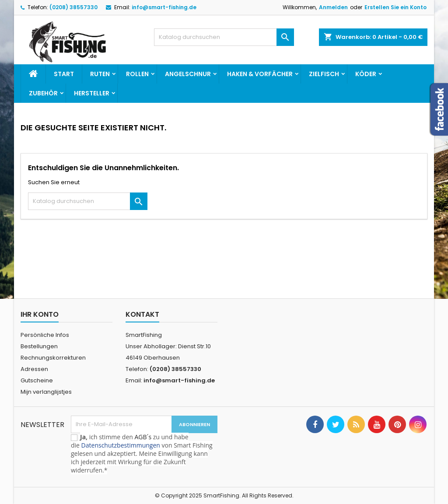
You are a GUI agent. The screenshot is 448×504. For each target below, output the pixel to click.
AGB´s (143, 437)
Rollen (137, 74)
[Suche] (224, 37)
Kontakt (142, 314)
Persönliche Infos (45, 335)
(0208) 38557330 (73, 7)
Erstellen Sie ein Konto (395, 7)
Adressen (34, 369)
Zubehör (43, 93)
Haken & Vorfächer (260, 74)
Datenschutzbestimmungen (121, 445)
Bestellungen (39, 346)
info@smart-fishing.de (164, 7)
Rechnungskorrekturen (53, 358)
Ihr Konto (40, 314)
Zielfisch (324, 74)
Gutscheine (37, 380)
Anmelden (333, 7)
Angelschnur (188, 74)
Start (64, 74)
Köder (366, 74)
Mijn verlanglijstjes (46, 392)
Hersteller (92, 93)
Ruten (100, 74)
